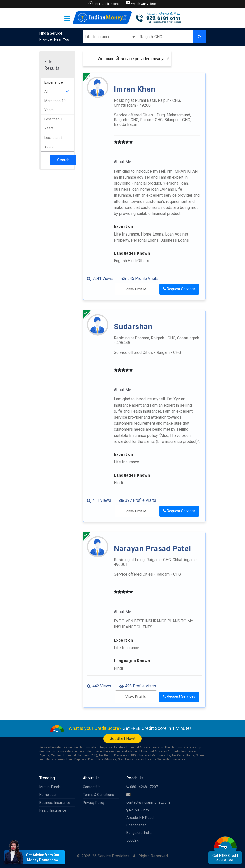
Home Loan (48, 795)
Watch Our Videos (141, 3)
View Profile (136, 289)
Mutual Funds (50, 787)
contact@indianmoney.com (144, 799)
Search (63, 160)
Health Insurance (53, 810)
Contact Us (92, 787)
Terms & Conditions (98, 795)
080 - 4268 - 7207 (142, 787)
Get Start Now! (122, 738)
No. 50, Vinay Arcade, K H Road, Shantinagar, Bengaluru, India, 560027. (140, 825)
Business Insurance (55, 803)
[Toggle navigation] (67, 18)
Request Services (179, 289)
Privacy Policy (94, 803)
